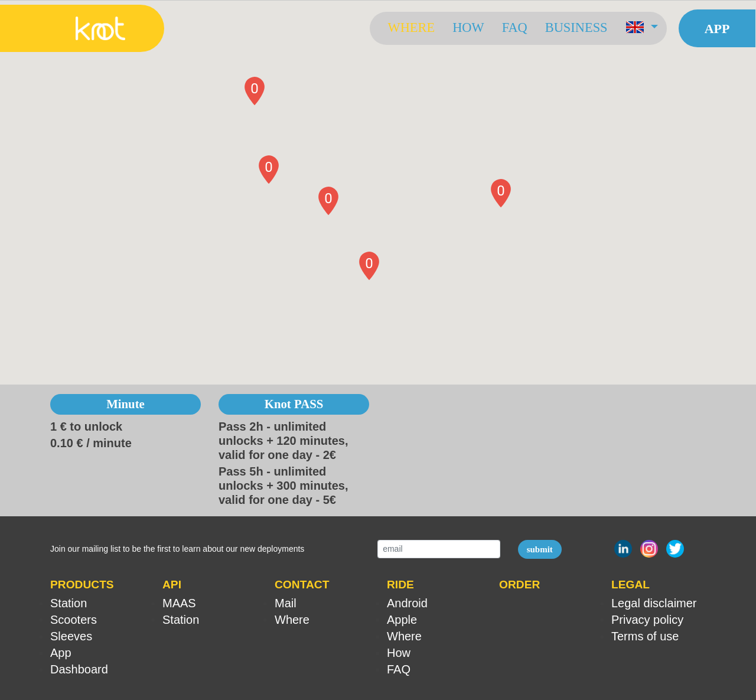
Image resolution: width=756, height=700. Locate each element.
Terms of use (645, 636)
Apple (402, 620)
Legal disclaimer (654, 603)
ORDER (519, 585)
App (717, 29)
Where (411, 27)
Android (407, 603)
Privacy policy (647, 620)
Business (576, 27)
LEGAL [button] (630, 585)
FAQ (514, 27)
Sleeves (71, 636)
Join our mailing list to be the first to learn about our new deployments (177, 549)
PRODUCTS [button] (82, 585)
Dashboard (79, 669)
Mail (286, 603)
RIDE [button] (400, 585)
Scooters (74, 620)
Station (69, 603)
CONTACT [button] (302, 585)
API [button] (172, 585)
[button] (641, 28)
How (468, 27)
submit (540, 549)
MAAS (179, 603)
